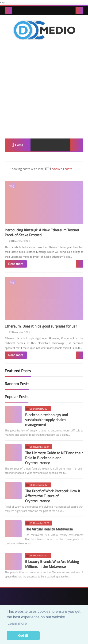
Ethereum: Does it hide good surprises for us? (41, 328)
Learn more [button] (17, 623)
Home (19, 145)
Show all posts (62, 169)
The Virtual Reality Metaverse (49, 531)
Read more (16, 265)
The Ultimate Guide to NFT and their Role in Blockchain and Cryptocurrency (54, 460)
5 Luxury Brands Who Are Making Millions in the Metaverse (52, 566)
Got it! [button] (23, 636)
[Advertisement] (44, 90)
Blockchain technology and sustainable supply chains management (46, 422)
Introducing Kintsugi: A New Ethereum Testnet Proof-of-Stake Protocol (42, 234)
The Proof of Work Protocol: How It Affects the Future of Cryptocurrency (53, 498)
